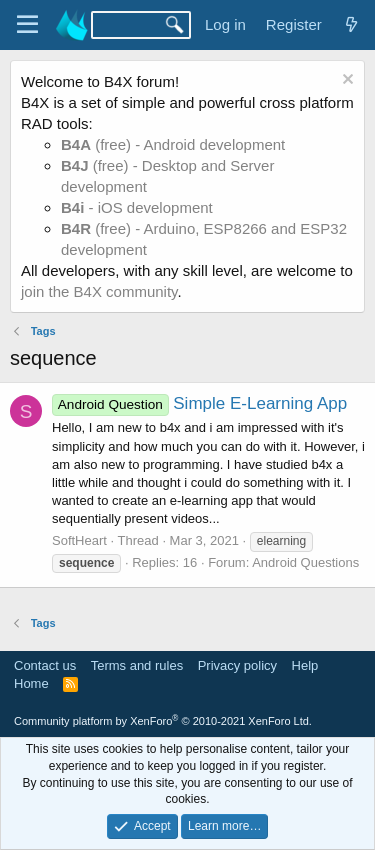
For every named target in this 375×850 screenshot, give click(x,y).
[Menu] (27, 25)
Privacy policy (237, 665)
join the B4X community (99, 291)
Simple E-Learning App (199, 403)
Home (31, 683)
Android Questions (305, 562)
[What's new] (351, 24)
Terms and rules (137, 665)
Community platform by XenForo (163, 721)
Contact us (45, 665)
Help (305, 665)
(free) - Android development (173, 144)
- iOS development (137, 207)
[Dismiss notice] (345, 81)
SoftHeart (79, 540)
